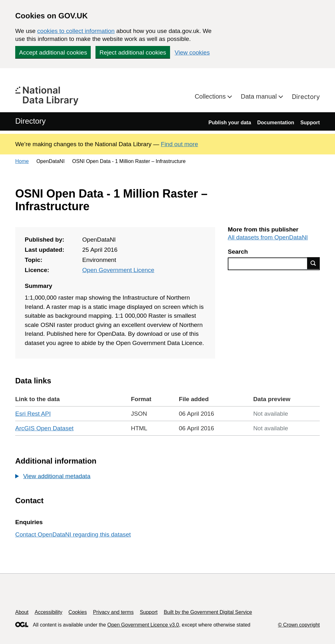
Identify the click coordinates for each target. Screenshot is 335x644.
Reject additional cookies (133, 52)
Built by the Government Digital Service (208, 612)
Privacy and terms (113, 612)
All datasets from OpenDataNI (268, 237)
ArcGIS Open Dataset (44, 428)
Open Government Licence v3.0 (143, 625)
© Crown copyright (299, 625)
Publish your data (230, 123)
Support (310, 123)
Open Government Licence (118, 270)
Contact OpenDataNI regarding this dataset (73, 534)
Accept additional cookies (53, 52)
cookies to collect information (76, 31)
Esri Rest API (33, 414)
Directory (306, 97)
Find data (313, 263)
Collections (211, 96)
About (22, 612)
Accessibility (48, 612)
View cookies (192, 52)
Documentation (276, 123)
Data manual (260, 96)
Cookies (78, 612)
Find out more (179, 144)
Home (22, 161)
